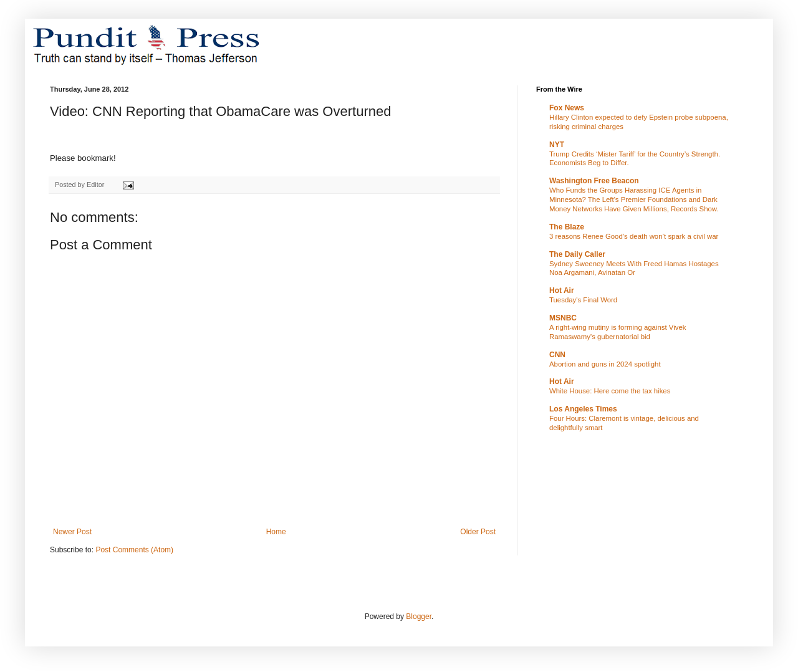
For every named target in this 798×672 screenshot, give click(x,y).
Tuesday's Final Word (583, 300)
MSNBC (563, 318)
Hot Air (562, 290)
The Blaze (567, 227)
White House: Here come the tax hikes (610, 391)
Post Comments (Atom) (134, 550)
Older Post (478, 532)
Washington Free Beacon (594, 181)
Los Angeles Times (583, 409)
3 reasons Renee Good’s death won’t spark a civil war (634, 236)
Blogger (419, 617)
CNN (557, 355)
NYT (557, 145)
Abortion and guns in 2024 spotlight (605, 364)
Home (276, 532)
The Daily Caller (577, 254)
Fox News (567, 108)
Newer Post (72, 532)
